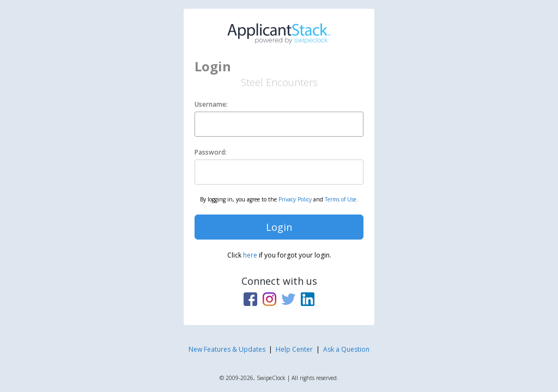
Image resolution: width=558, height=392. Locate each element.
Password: (211, 152)
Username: (211, 104)
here (250, 255)
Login (279, 227)
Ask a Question (346, 349)
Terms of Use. (341, 199)
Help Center (294, 349)
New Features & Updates (227, 349)
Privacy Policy (295, 199)
